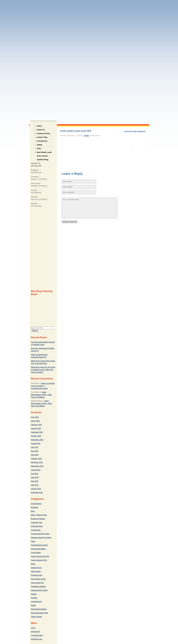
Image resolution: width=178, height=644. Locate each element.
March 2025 (35, 421)
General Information (38, 549)
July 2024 (35, 447)
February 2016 (36, 459)
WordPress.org (37, 639)
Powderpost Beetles (38, 587)
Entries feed (35, 632)
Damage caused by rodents (41, 538)
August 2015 (36, 470)
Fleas (33, 541)
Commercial (42, 141)
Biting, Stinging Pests (39, 515)
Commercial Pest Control (40, 534)
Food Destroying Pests (39, 545)
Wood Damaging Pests (40, 613)
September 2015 (37, 466)
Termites (34, 598)
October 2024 (36, 436)
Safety (40, 145)
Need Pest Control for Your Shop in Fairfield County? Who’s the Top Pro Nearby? (43, 370)
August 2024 (36, 444)
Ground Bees (36, 553)
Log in (33, 628)
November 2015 (37, 462)
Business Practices (38, 519)
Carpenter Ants (37, 522)
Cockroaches (36, 530)
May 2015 (35, 481)
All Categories (36, 504)
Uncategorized (36, 602)
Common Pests (43, 133)
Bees (33, 511)
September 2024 (37, 440)
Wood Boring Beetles (39, 609)
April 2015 (35, 485)
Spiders (34, 594)
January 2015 (36, 489)
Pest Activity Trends (38, 579)
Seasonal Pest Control (39, 590)
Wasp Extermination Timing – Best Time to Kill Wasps (41, 395)
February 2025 (36, 425)
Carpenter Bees (37, 526)
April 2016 (35, 455)
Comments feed (37, 635)
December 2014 (37, 492)
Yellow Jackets (36, 617)
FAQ (39, 149)
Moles (33, 564)
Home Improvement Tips (40, 556)
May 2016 (35, 451)
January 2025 (36, 428)
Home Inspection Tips (39, 560)
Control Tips (42, 137)
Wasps (34, 605)
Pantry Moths (36, 571)
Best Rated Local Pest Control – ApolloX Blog (44, 153)
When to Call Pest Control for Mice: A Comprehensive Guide (43, 386)
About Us (41, 130)
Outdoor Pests (36, 568)
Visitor (86, 136)
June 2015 (35, 477)
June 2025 (35, 417)
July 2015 (35, 474)
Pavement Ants (37, 575)
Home (39, 126)
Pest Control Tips (37, 583)
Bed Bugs (35, 507)
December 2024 (37, 432)
